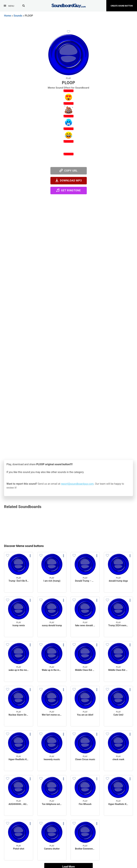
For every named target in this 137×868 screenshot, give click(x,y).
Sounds (18, 16)
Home (8, 16)
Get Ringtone (68, 190)
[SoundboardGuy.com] (69, 5)
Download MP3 (69, 180)
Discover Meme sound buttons (24, 546)
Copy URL (68, 171)
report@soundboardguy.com (77, 484)
